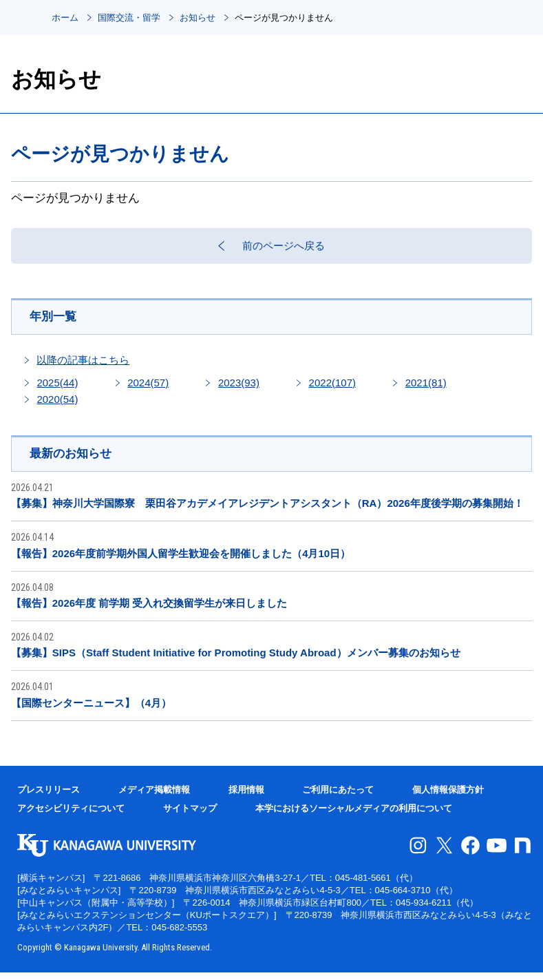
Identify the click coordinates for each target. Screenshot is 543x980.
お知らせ (198, 18)
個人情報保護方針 (448, 797)
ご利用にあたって (338, 797)
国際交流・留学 (129, 18)
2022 (332, 389)
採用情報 (246, 797)
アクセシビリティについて (71, 816)
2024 (148, 389)
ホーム (65, 18)
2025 (57, 389)
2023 (239, 389)
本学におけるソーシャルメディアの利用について (354, 816)
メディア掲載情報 (154, 797)
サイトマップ (190, 816)
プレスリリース (49, 797)
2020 (57, 406)
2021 (426, 389)
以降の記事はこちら (83, 367)
